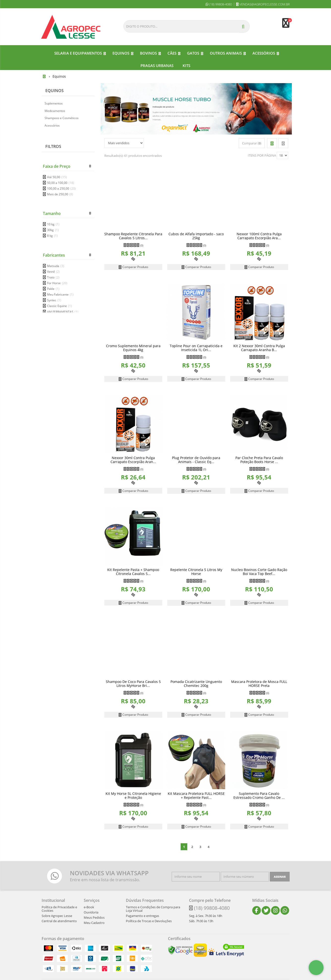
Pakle (53, 288)
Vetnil (53, 271)
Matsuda (56, 266)
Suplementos (54, 103)
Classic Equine (59, 306)
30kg (53, 230)
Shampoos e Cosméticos (62, 118)
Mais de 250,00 (60, 194)
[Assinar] (280, 877)
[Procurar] (245, 26)
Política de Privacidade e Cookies (59, 909)
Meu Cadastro (94, 922)
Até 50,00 (57, 177)
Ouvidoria (91, 912)
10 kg (53, 224)
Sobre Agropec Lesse (57, 915)
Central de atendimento (59, 921)
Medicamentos (55, 111)
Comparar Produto (133, 267)
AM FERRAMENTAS (63, 312)
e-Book (89, 907)
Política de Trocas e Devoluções (149, 921)
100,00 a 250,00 (61, 188)
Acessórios (52, 125)
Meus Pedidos (94, 917)
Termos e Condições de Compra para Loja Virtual (153, 909)
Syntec (54, 300)
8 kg (52, 236)
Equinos (55, 90)
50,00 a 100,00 (61, 183)
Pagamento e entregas (142, 915)
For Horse (57, 283)
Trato (53, 277)
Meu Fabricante (60, 294)
